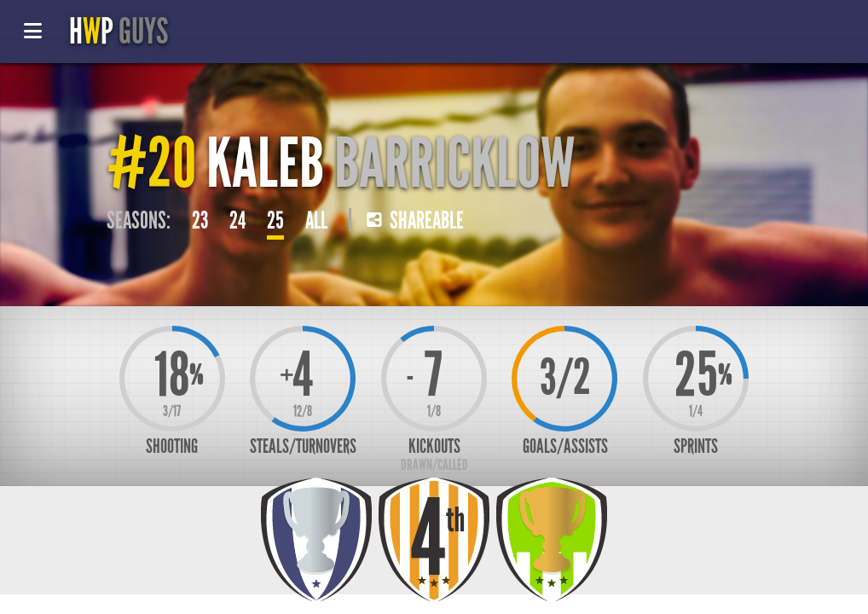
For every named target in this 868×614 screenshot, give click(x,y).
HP (119, 32)
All (316, 221)
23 (200, 221)
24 (237, 221)
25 (275, 221)
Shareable (415, 221)
